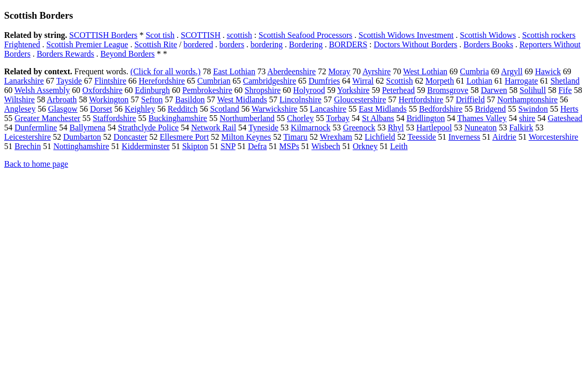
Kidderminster (145, 146)
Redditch (183, 109)
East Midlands (383, 109)
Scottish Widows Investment (406, 35)
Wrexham (336, 137)
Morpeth (440, 81)
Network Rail (214, 128)
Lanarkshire (24, 81)
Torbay (338, 118)
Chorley (300, 118)
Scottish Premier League (87, 44)
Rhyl (396, 128)
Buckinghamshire (178, 118)
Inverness (464, 137)
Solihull (533, 90)
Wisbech (326, 146)
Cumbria (474, 71)
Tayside (69, 81)
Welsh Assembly (42, 90)
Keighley (140, 109)
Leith (399, 146)
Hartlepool (434, 128)
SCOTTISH (201, 35)
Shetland (565, 81)
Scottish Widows (488, 35)
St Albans (378, 118)
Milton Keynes (246, 137)
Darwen (494, 90)
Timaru (295, 137)
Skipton (195, 146)
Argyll (511, 71)
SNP (228, 146)
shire (527, 118)
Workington (109, 99)
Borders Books (488, 44)
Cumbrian (214, 81)
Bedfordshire (441, 109)
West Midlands (242, 99)
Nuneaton (480, 128)
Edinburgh (152, 90)
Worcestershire (554, 137)
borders (232, 44)
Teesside (422, 137)
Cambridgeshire (270, 81)
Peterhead (398, 90)
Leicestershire (28, 137)
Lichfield (380, 137)
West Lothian (425, 71)
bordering (266, 44)
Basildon (190, 99)
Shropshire (263, 90)
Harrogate (522, 81)
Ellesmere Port (184, 137)
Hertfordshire (421, 99)
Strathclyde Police (148, 128)
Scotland (224, 109)
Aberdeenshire (292, 71)
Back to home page (36, 164)
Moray (339, 71)
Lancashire (328, 109)
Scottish (399, 81)
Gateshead (565, 118)
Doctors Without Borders (415, 44)
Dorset (101, 109)
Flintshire (110, 81)
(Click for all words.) (165, 71)
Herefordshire (162, 81)
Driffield (470, 99)
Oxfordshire (102, 90)
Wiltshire (19, 99)
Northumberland (247, 118)
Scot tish (160, 35)
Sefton (152, 99)
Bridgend (490, 109)
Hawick (548, 71)
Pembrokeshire (207, 90)
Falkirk (521, 128)
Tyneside (263, 128)
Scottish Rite (156, 44)
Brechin (28, 146)
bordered (198, 44)
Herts (570, 109)
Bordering (306, 44)
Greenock (359, 128)
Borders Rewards (66, 54)
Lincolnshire (300, 99)
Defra (257, 146)
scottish (239, 35)
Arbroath (62, 99)
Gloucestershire (360, 99)
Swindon (533, 109)
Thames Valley (482, 118)
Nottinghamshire (82, 146)
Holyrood (309, 90)
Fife (565, 90)
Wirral (363, 81)
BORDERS (348, 44)
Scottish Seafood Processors (305, 35)
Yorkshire (353, 90)
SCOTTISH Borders (103, 35)
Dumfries (324, 81)
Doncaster (131, 137)
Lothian (479, 81)
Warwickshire (274, 109)
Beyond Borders (127, 54)
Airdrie (504, 137)
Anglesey (20, 109)
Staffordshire (115, 118)
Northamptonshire (527, 99)
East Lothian (234, 71)
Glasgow (63, 109)
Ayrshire (377, 71)
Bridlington (426, 118)
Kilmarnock (311, 128)
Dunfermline (36, 128)
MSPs (289, 146)
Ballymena (88, 128)
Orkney (365, 146)
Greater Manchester (48, 118)
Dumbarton (82, 137)
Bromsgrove (448, 90)
